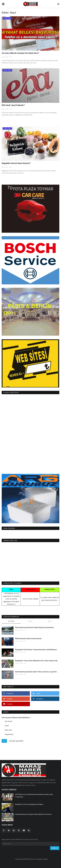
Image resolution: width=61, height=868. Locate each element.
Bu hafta (11, 621)
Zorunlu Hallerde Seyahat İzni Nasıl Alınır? (20, 53)
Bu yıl (50, 621)
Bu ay (30, 621)
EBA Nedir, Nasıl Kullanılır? (13, 105)
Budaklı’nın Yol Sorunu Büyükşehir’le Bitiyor (29, 804)
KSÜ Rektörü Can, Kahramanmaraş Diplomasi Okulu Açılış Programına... (34, 796)
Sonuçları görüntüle (16, 741)
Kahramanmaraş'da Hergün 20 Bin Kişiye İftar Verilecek (33, 814)
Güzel (7, 726)
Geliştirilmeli (9, 734)
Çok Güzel (8, 721)
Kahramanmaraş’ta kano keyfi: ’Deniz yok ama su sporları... (37, 672)
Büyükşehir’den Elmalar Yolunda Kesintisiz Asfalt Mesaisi (36, 650)
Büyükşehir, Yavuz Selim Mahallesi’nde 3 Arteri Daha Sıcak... (37, 661)
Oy (4, 741)
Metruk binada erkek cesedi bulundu (28, 639)
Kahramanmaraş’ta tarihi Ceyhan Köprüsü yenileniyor (35, 627)
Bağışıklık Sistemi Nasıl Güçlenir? (16, 163)
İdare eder (8, 730)
